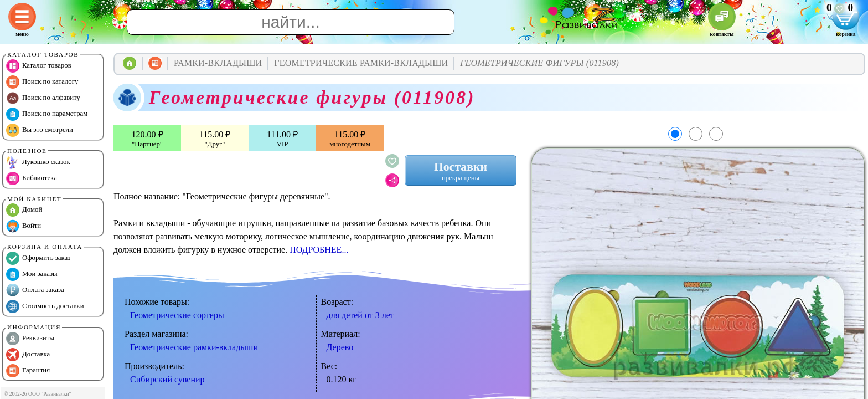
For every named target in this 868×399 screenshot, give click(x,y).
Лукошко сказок (38, 162)
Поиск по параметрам (47, 114)
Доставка (28, 355)
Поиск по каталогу (42, 82)
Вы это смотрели (40, 130)
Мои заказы (32, 274)
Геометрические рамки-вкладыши (194, 347)
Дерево (340, 347)
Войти (24, 226)
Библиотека (32, 178)
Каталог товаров (39, 66)
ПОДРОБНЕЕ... (319, 250)
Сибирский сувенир (167, 379)
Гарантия (28, 371)
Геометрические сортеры (177, 315)
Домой (24, 210)
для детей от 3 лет (360, 315)
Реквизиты (30, 339)
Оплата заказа (35, 290)
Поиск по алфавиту (43, 98)
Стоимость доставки (45, 306)
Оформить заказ (38, 258)
